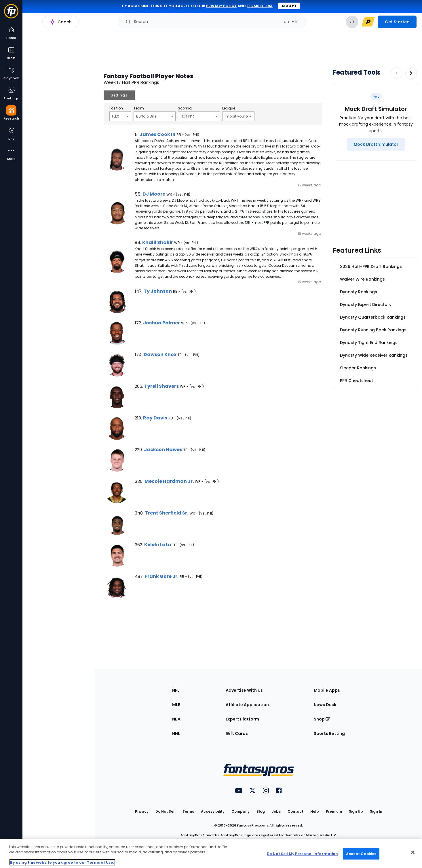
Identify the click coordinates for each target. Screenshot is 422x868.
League (229, 108)
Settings (119, 95)
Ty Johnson (158, 291)
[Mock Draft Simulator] (376, 144)
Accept (289, 6)
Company (241, 811)
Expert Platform (242, 719)
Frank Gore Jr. (162, 576)
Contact (295, 811)
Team (139, 108)
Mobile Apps (327, 690)
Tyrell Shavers (161, 386)
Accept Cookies (361, 853)
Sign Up (356, 811)
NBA (176, 719)
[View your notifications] (352, 22)
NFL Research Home (51, 25)
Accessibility (213, 811)
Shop (322, 719)
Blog (261, 811)
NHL (176, 733)
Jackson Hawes (163, 450)
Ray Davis (155, 418)
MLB (176, 705)
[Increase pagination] (411, 73)
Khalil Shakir (158, 242)
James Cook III (157, 134)
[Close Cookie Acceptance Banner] (413, 852)
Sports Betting (329, 733)
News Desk (325, 705)
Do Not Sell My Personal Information (302, 853)
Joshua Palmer (161, 323)
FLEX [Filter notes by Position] (120, 116)
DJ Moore (154, 194)
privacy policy (221, 6)
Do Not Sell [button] (166, 811)
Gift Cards (237, 733)
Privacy (142, 811)
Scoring (185, 108)
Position (116, 108)
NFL (176, 690)
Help (315, 811)
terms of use (260, 6)
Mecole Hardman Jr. (169, 481)
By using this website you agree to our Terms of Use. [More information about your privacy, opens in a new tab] (62, 862)
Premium (334, 811)
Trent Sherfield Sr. (167, 513)
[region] (211, 853)
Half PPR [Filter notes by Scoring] (199, 116)
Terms (188, 811)
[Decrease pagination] (397, 73)
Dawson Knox (160, 354)
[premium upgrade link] (368, 22)
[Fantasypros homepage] (11, 14)
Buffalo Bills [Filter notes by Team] (155, 116)
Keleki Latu (158, 545)
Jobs (276, 811)
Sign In (376, 811)
